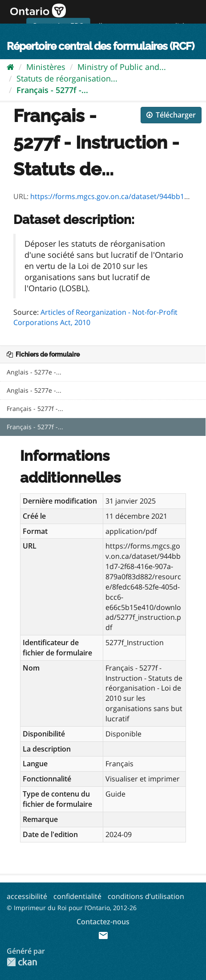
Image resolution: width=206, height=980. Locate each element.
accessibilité (27, 896)
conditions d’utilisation (146, 896)
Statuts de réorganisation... (67, 78)
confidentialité (77, 896)
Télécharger (171, 115)
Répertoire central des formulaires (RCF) (100, 46)
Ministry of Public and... (122, 67)
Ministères (46, 67)
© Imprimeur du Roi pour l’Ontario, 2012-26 (72, 908)
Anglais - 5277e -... (34, 372)
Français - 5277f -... (52, 90)
